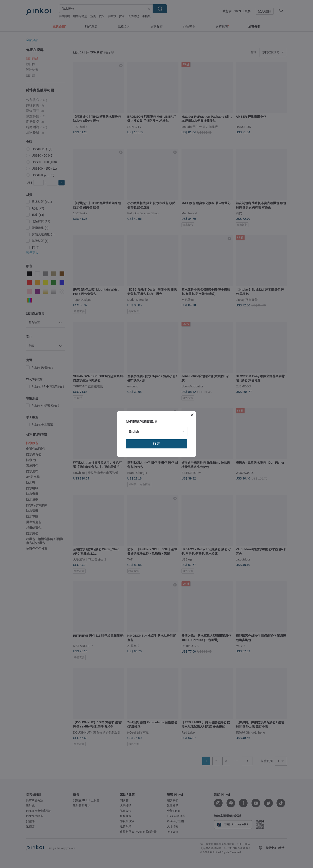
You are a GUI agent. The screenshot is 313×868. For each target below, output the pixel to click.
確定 (156, 444)
